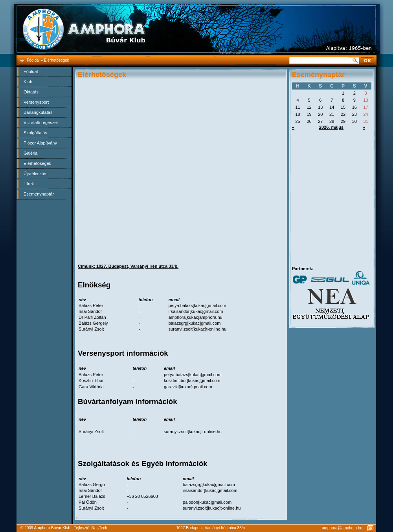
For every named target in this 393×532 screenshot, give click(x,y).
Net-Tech (99, 528)
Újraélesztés (36, 174)
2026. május (331, 127)
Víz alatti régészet (41, 122)
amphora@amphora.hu (342, 528)
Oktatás (31, 92)
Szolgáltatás (35, 133)
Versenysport (36, 102)
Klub (28, 82)
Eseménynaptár (39, 194)
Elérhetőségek (37, 163)
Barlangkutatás (38, 112)
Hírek (29, 184)
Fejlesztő (81, 528)
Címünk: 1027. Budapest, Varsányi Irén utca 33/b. (128, 266)
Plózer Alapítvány (40, 143)
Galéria (30, 153)
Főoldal (31, 71)
